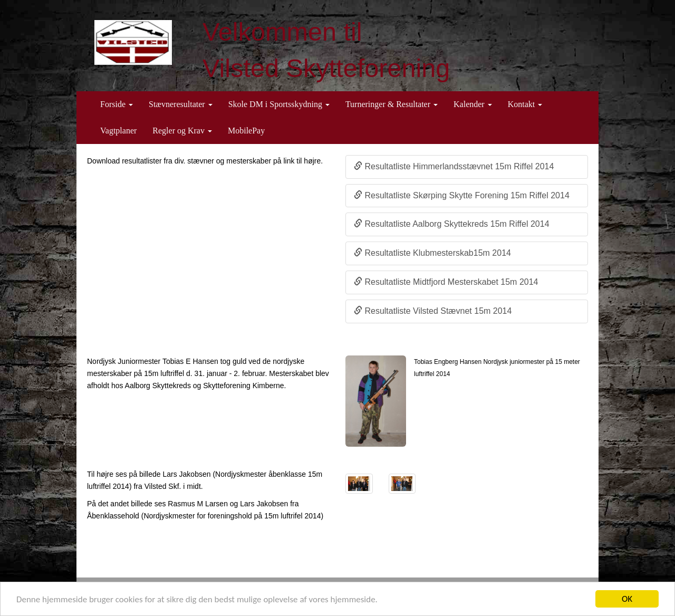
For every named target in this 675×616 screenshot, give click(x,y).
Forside (117, 104)
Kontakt (525, 104)
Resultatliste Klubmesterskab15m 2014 (432, 253)
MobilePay (246, 131)
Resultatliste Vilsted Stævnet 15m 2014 (433, 311)
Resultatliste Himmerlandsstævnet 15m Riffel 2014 (454, 166)
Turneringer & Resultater (392, 104)
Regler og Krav (182, 131)
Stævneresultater (181, 104)
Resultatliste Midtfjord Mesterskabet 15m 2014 (446, 282)
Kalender (473, 104)
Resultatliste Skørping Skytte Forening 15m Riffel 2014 (462, 195)
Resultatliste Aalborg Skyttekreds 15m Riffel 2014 (452, 224)
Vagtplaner (118, 131)
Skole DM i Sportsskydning (279, 104)
